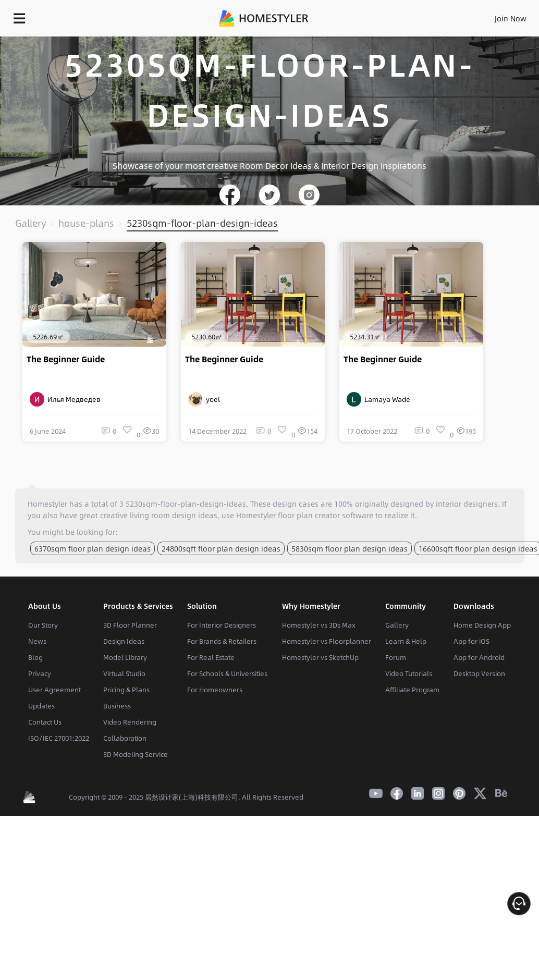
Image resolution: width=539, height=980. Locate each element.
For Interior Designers (222, 625)
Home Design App (482, 625)
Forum (396, 657)
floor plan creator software (326, 515)
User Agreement (54, 690)
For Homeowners (215, 690)
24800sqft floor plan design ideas (221, 548)
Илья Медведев (65, 399)
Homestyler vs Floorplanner (327, 641)
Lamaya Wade (378, 399)
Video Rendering (130, 722)
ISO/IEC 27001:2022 (59, 738)
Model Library (125, 657)
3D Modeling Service (136, 754)
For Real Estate (211, 657)
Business (117, 706)
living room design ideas (174, 515)
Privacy (40, 673)
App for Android (479, 657)
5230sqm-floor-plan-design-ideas (202, 223)
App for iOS (471, 641)
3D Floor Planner (130, 625)
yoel (204, 399)
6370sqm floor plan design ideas (93, 548)
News (37, 641)
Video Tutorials (409, 673)
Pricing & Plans (126, 690)
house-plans (86, 223)
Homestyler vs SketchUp (320, 657)
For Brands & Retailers (222, 641)
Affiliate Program (412, 690)
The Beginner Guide (66, 359)
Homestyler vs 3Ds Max (319, 625)
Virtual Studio (124, 673)
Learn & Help (406, 641)
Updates (41, 706)
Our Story (43, 625)
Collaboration (125, 738)
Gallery (30, 223)
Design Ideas (124, 641)
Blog (35, 657)
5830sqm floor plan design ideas (350, 548)
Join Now (511, 18)
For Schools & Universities (227, 673)
